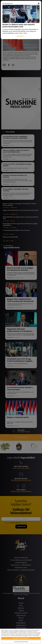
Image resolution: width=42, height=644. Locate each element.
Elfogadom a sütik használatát (21, 638)
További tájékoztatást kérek (21, 642)
